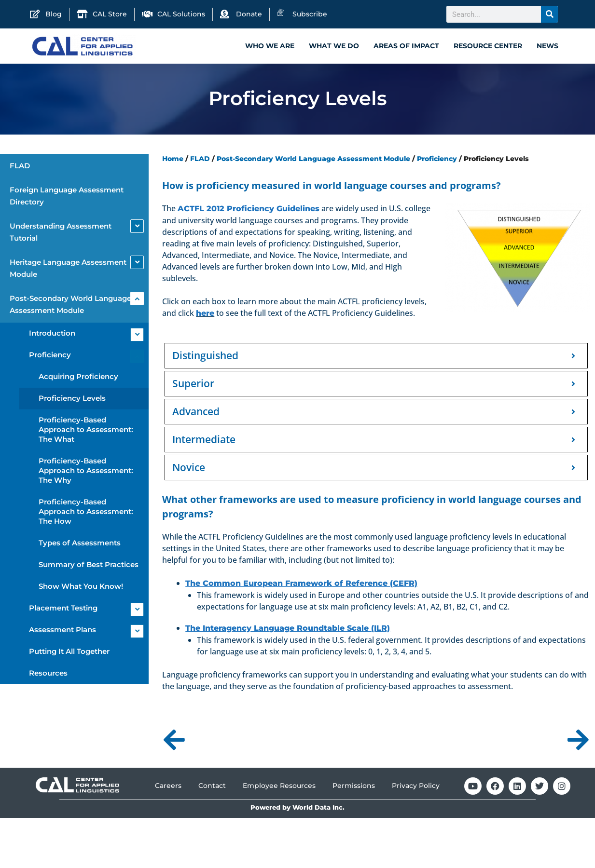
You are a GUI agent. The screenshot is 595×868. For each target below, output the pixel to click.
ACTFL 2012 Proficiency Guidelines (249, 210)
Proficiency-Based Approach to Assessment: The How (86, 513)
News (547, 46)
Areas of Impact (406, 46)
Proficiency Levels (72, 400)
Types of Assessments (80, 544)
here (205, 315)
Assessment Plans (62, 631)
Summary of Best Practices (89, 566)
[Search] (549, 14)
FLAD (20, 167)
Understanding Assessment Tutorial (61, 233)
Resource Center (488, 46)
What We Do (334, 46)
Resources (48, 674)
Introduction (52, 334)
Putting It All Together (69, 653)
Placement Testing (63, 609)
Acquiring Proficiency (78, 378)
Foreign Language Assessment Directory (67, 197)
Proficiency (50, 356)
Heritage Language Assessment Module (68, 270)
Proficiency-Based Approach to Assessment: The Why (86, 472)
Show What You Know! (81, 588)
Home (173, 160)
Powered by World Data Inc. (297, 809)
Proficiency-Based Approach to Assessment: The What (86, 431)
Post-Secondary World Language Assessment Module (70, 306)
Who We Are (270, 46)
